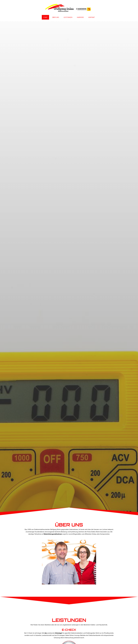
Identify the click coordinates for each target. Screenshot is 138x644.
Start (45, 17)
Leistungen (68, 17)
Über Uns (56, 17)
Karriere (80, 17)
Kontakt (92, 17)
